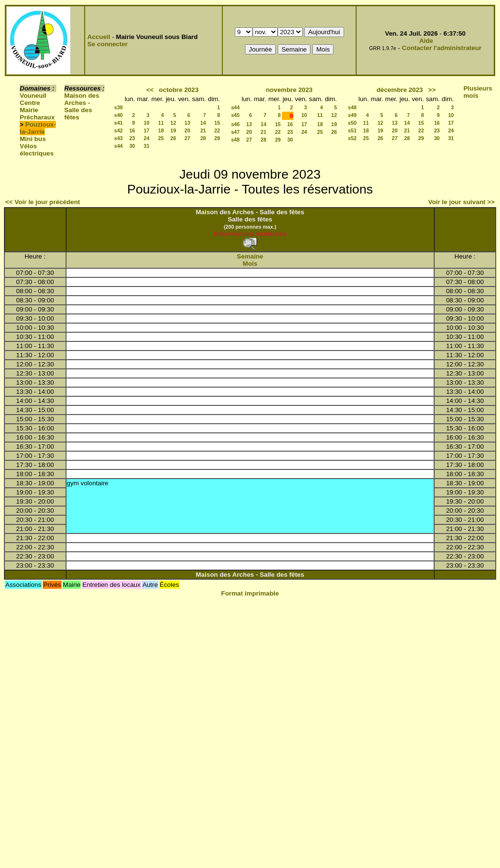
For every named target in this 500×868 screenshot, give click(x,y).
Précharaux (37, 117)
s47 (235, 132)
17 (147, 130)
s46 (235, 124)
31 (147, 146)
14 (203, 123)
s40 (118, 115)
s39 (118, 107)
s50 (352, 123)
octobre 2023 (179, 90)
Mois (250, 264)
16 (132, 130)
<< (150, 90)
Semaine (250, 256)
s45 (235, 115)
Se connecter (108, 44)
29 (217, 138)
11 (161, 123)
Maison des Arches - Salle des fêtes (82, 106)
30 (132, 146)
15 (217, 123)
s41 (118, 123)
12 (173, 123)
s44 (118, 146)
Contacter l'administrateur (442, 48)
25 (161, 138)
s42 (118, 130)
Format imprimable (250, 593)
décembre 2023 (399, 90)
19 (173, 130)
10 (147, 123)
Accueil (99, 37)
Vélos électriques (37, 150)
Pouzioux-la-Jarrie (38, 128)
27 (187, 138)
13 (187, 123)
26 (173, 138)
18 (161, 130)
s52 (352, 138)
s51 (352, 130)
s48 (235, 140)
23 (132, 138)
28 (203, 138)
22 (217, 130)
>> (432, 90)
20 (187, 130)
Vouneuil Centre (33, 99)
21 (203, 130)
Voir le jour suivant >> (462, 202)
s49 (352, 115)
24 (147, 138)
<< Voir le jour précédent (43, 202)
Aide (426, 41)
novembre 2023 (289, 90)
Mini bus (33, 139)
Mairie (29, 110)
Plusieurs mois (478, 92)
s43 (118, 138)
